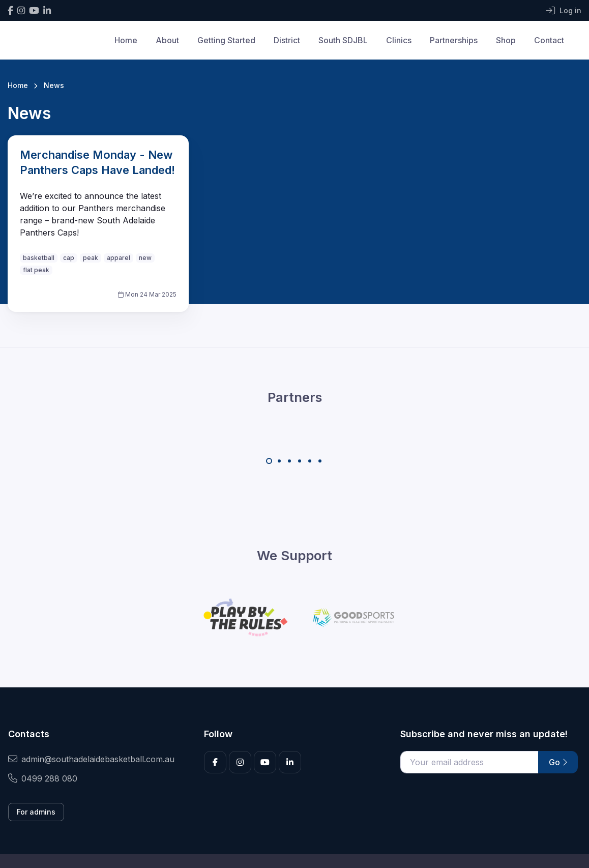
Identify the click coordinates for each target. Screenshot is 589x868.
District (287, 40)
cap (69, 258)
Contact (549, 40)
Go (558, 762)
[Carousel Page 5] (310, 461)
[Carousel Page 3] (289, 461)
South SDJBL (343, 40)
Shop (506, 40)
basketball (39, 258)
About (167, 40)
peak (91, 258)
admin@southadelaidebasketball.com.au (91, 759)
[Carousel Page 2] (279, 461)
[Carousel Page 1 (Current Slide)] (269, 461)
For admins (36, 812)
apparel (119, 258)
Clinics (399, 40)
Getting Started (226, 40)
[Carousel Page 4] (300, 461)
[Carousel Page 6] (320, 461)
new (145, 258)
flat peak (36, 270)
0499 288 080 (43, 778)
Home (126, 40)
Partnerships (454, 40)
